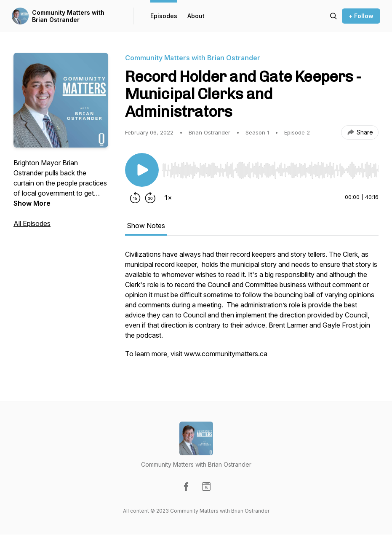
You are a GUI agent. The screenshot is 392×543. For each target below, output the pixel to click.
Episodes (164, 16)
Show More (32, 203)
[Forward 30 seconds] (150, 198)
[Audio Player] (270, 168)
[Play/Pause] (142, 170)
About (196, 16)
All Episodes (32, 223)
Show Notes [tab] (146, 226)
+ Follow (361, 16)
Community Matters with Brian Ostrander (68, 16)
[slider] (270, 170)
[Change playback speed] (168, 198)
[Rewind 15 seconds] (135, 198)
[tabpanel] (252, 308)
